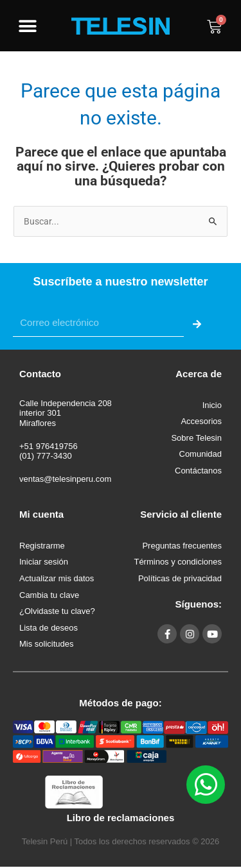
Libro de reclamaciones (121, 818)
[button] (27, 27)
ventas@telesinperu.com (65, 479)
